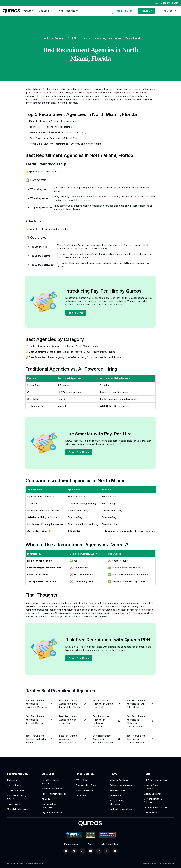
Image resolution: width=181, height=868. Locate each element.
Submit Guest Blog (109, 844)
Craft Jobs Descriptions (121, 809)
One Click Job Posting (18, 809)
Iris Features (13, 780)
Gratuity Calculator (152, 794)
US (74, 38)
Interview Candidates (120, 780)
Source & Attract (15, 785)
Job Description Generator (156, 780)
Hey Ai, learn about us (52, 812)
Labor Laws (81, 795)
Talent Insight (14, 804)
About (90, 844)
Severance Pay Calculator (156, 807)
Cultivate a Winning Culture (122, 785)
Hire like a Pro (116, 795)
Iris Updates (47, 799)
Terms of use (149, 864)
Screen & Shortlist (16, 790)
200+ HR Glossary (84, 780)
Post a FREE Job (124, 11)
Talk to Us (146, 11)
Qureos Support (72, 844)
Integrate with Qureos (52, 789)
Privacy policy (167, 864)
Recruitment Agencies (53, 38)
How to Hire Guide (84, 790)
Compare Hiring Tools (86, 785)
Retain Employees (118, 790)
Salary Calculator (152, 812)
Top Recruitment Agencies (54, 794)
